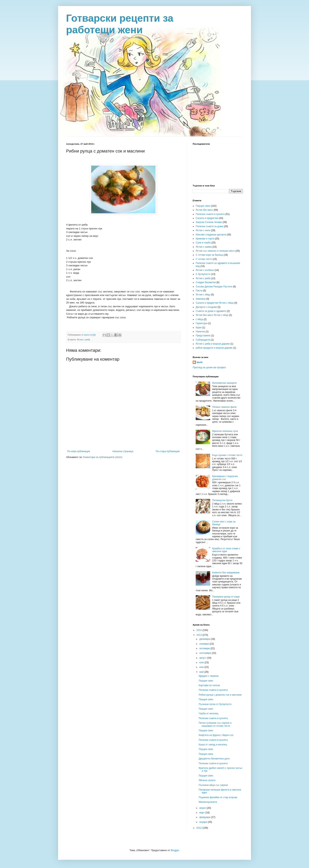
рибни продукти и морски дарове (214, 348)
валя (200, 362)
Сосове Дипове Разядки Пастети (214, 287)
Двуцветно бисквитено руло (214, 759)
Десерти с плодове (206, 307)
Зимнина (201, 299)
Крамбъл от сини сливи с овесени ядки (226, 550)
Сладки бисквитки (206, 282)
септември (206, 653)
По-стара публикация (168, 451)
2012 (200, 828)
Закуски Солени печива (209, 222)
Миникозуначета (208, 802)
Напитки (200, 332)
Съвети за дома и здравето (211, 311)
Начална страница (123, 451)
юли (202, 662)
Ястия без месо (204, 210)
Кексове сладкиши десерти (211, 235)
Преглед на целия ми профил (209, 367)
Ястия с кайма (204, 247)
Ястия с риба (83, 340)
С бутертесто (203, 274)
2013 (200, 635)
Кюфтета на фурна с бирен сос (216, 735)
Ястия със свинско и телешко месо (215, 251)
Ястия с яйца (203, 295)
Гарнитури (201, 323)
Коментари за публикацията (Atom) (103, 457)
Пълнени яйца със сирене (213, 785)
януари (204, 822)
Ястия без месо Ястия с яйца (212, 315)
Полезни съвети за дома (209, 226)
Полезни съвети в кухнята (210, 214)
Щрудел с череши (209, 676)
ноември (204, 644)
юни (202, 667)
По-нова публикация (79, 451)
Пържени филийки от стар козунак (218, 797)
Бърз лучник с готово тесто (227, 455)
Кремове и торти (205, 239)
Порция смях (203, 206)
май (202, 672)
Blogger (175, 850)
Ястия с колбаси (205, 270)
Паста (199, 291)
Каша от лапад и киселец (213, 745)
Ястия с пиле (203, 230)
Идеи (199, 328)
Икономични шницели (224, 383)
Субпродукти (203, 340)
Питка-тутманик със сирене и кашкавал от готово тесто (215, 724)
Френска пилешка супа (225, 431)
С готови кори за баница (209, 255)
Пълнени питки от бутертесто (215, 704)
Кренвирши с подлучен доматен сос (225, 478)
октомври (205, 648)
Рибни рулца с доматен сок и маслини (220, 695)
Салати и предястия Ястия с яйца (215, 303)
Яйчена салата (207, 780)
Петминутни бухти (222, 500)
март (202, 813)
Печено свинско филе (224, 407)
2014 (200, 630)
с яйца (199, 319)
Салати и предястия (207, 218)
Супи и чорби (203, 243)
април (203, 808)
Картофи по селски (209, 685)
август (203, 658)
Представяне (203, 336)
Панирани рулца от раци (226, 597)
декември (205, 639)
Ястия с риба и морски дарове (213, 344)
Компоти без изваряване (226, 573)
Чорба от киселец (209, 713)
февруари (205, 817)
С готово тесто (204, 259)
